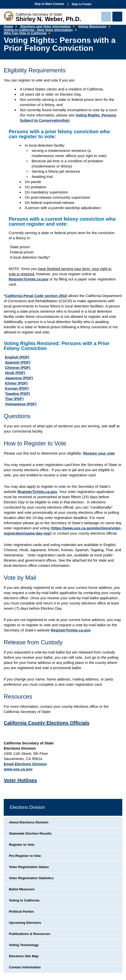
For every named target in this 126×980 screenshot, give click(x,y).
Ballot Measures (22, 889)
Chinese (18, 367)
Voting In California (24, 900)
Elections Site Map (24, 956)
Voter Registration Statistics (31, 878)
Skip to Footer (82, 4)
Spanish (18, 362)
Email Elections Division (25, 764)
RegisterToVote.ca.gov (29, 279)
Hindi (15, 373)
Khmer (16, 383)
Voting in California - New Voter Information (38, 30)
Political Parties (21, 912)
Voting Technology (24, 945)
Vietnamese (21, 404)
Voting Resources (92, 26)
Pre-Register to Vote (25, 856)
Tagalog (17, 394)
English (17, 357)
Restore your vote (99, 453)
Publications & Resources (30, 934)
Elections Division (27, 807)
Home (8, 26)
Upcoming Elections (25, 923)
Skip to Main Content (49, 4)
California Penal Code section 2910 (36, 296)
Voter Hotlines (20, 780)
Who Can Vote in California (25, 33)
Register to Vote (22, 845)
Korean (17, 388)
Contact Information (25, 967)
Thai (14, 399)
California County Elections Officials (47, 723)
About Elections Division (29, 822)
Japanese (19, 378)
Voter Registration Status (29, 867)
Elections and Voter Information (46, 26)
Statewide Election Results (30, 833)
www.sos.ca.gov (18, 769)
